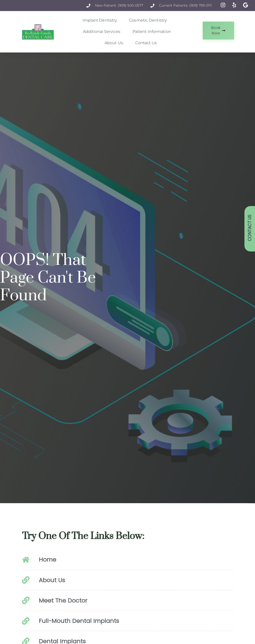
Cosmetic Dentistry (149, 20)
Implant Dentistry (101, 20)
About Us (115, 43)
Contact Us (146, 43)
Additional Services (103, 32)
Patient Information (153, 32)
